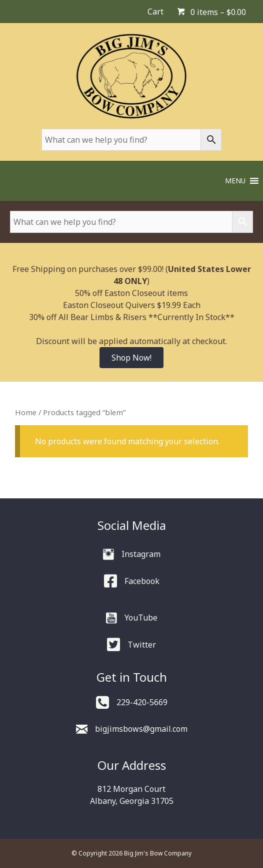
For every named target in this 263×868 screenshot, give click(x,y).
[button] (235, 181)
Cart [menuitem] (155, 12)
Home (26, 412)
